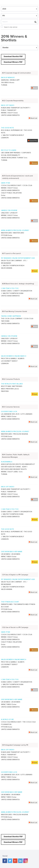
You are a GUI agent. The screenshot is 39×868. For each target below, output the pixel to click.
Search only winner (11, 27)
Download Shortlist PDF (13, 56)
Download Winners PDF (13, 62)
